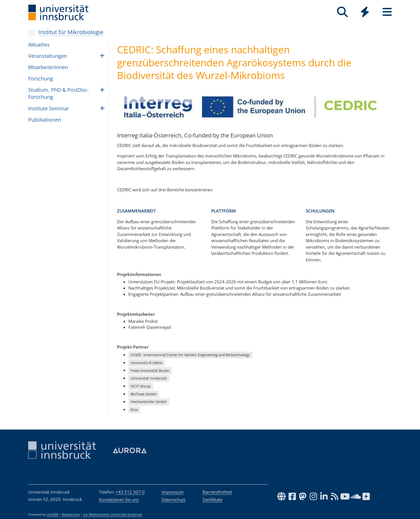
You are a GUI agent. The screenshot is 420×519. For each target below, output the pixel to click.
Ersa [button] (134, 409)
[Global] (365, 13)
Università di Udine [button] (146, 363)
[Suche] (343, 12)
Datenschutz (174, 500)
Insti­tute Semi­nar (49, 108)
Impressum (173, 492)
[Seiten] (387, 12)
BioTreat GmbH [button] (144, 394)
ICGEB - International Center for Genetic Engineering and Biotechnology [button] (190, 355)
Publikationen (45, 120)
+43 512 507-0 (130, 492)
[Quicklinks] (365, 12)
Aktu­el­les (39, 45)
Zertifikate (212, 500)
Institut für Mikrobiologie (71, 32)
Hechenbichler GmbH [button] (149, 402)
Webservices (71, 514)
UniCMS (53, 514)
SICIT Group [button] (141, 386)
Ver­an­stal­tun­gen (48, 56)
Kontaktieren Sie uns (119, 500)
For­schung (41, 78)
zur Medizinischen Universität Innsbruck (113, 514)
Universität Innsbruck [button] (149, 378)
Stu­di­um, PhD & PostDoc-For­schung (59, 93)
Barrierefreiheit (217, 492)
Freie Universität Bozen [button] (150, 371)
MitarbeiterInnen (48, 67)
